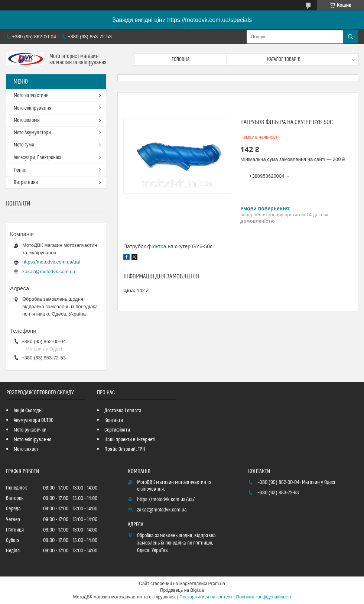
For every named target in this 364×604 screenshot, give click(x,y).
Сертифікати (117, 430)
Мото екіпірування (32, 108)
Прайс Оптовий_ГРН (125, 449)
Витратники (26, 183)
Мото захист (26, 449)
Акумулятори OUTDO (34, 420)
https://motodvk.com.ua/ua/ (51, 262)
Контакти (114, 420)
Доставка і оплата (123, 411)
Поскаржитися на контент (206, 597)
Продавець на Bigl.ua (182, 590)
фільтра (157, 246)
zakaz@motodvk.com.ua (49, 272)
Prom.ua (217, 584)
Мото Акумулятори (32, 133)
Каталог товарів (284, 59)
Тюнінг (20, 170)
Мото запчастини (31, 96)
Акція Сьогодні (28, 411)
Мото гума (24, 145)
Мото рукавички (30, 430)
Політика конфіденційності (264, 597)
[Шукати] (351, 37)
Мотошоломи (27, 120)
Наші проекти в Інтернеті (130, 440)
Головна (181, 59)
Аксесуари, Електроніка (38, 158)
